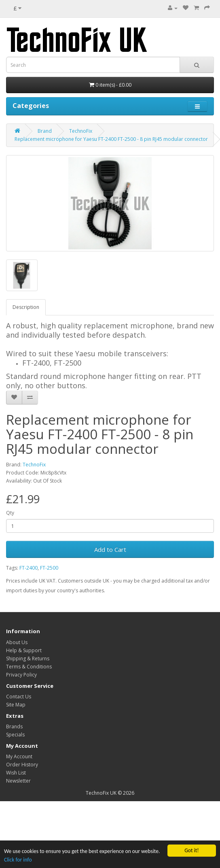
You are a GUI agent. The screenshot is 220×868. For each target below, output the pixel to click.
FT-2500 (49, 568)
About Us (17, 642)
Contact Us (19, 697)
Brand (45, 131)
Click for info (18, 860)
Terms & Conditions (29, 667)
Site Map (16, 705)
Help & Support (24, 650)
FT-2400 (29, 568)
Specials (15, 735)
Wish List (16, 773)
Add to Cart (110, 549)
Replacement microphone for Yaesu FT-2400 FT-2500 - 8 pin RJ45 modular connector (111, 139)
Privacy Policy (21, 675)
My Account (19, 756)
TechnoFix (81, 131)
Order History (22, 765)
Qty (10, 513)
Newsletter (18, 781)
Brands (14, 727)
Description (26, 307)
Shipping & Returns (28, 658)
